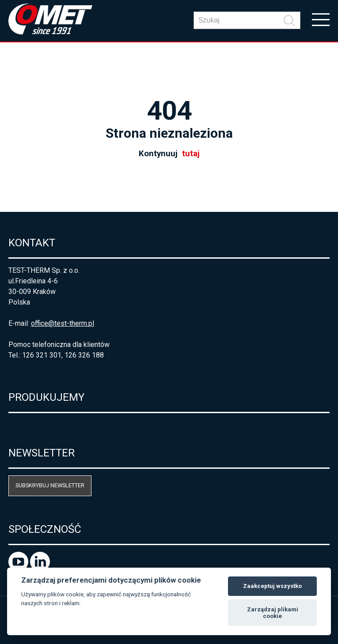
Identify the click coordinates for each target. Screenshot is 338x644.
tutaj (191, 154)
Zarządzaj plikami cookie (273, 613)
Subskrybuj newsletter (50, 485)
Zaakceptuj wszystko (272, 586)
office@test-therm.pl (63, 323)
